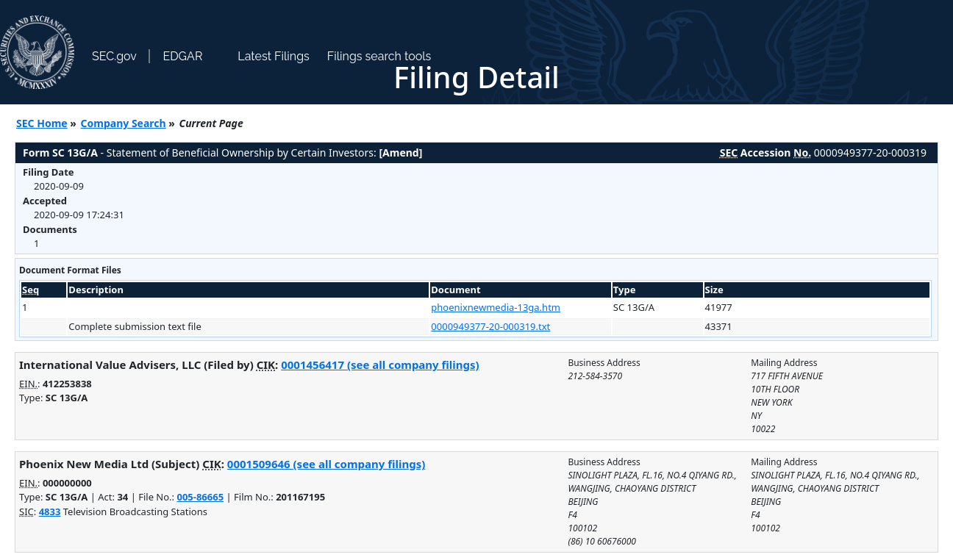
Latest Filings (273, 56)
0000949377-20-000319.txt (490, 326)
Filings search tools (379, 56)
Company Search (124, 123)
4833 (50, 511)
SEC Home (42, 123)
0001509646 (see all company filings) (326, 464)
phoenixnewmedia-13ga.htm (496, 307)
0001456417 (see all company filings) (380, 365)
